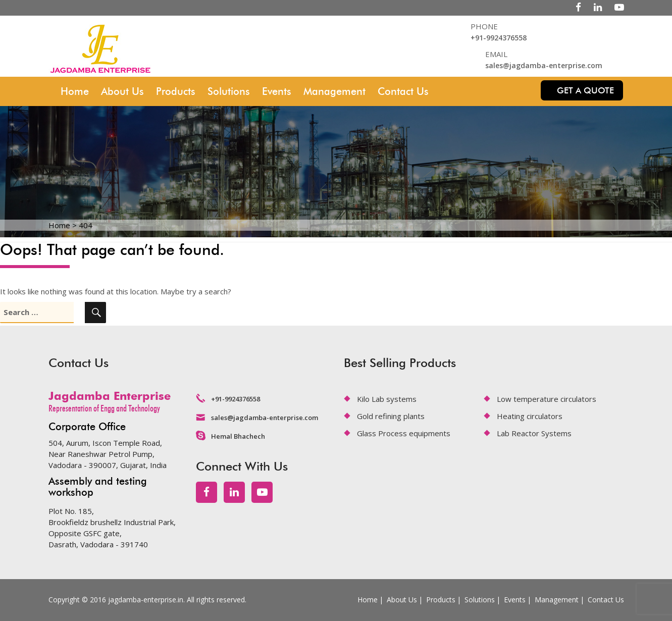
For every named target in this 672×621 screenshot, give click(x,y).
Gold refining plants (391, 416)
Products (176, 91)
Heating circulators (530, 416)
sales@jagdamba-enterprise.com (544, 65)
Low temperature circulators (547, 399)
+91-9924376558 (499, 38)
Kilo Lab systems (387, 399)
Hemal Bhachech (238, 436)
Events (277, 91)
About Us (122, 91)
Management (334, 91)
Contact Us (403, 91)
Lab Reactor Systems (534, 433)
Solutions (229, 91)
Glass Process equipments (404, 433)
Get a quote (585, 90)
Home (75, 91)
